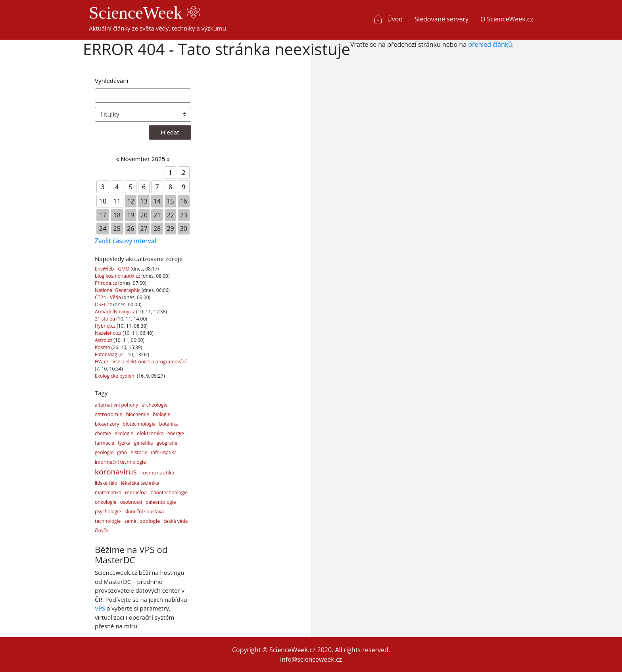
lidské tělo (106, 483)
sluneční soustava (144, 512)
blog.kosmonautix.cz (118, 276)
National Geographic (118, 290)
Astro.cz (104, 340)
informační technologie (120, 462)
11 (117, 201)
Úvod (395, 19)
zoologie (150, 521)
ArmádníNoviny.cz (115, 312)
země (130, 521)
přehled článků (490, 44)
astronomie (109, 414)
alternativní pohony (116, 405)
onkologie (106, 502)
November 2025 (143, 159)
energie (176, 433)
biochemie (138, 414)
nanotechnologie (169, 492)
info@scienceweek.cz (311, 659)
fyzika (124, 443)
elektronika (150, 433)
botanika (169, 424)
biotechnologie (139, 424)
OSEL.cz (104, 304)
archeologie (155, 405)
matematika (108, 492)
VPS (100, 608)
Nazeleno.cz (109, 333)
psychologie (108, 512)
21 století (106, 319)
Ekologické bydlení (116, 376)
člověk (102, 531)
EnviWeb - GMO (113, 269)
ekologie (124, 433)
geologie (104, 452)
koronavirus (116, 472)
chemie (103, 433)
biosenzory (107, 424)
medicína (136, 492)
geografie (167, 443)
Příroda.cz (107, 283)
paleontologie (161, 502)
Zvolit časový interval (126, 241)
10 (103, 201)
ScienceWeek (144, 13)
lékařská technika (140, 483)
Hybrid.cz (106, 326)
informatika (164, 452)
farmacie (105, 443)
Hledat (170, 132)
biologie (161, 414)
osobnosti (131, 502)
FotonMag (107, 354)
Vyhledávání (111, 81)
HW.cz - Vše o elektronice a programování (141, 362)
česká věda (176, 521)
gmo (122, 452)
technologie (108, 521)
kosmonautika (157, 472)
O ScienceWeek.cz (507, 19)
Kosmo (103, 347)
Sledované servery (442, 19)
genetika (144, 443)
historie (139, 452)
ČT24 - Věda (108, 297)
